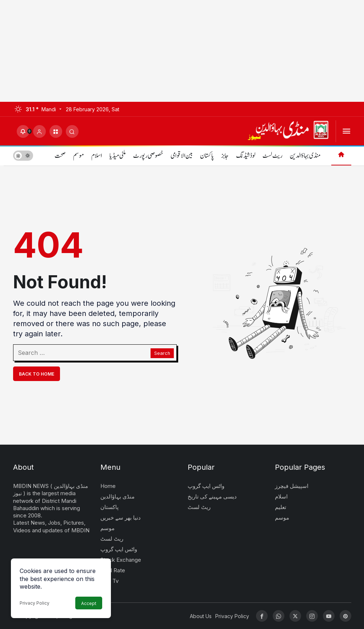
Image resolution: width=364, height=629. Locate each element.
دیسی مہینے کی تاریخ (212, 496)
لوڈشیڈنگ (246, 156)
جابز (225, 156)
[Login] (39, 131)
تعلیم (281, 507)
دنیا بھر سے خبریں (121, 518)
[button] (56, 131)
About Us (201, 616)
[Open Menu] (346, 131)
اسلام (97, 156)
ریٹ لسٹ (273, 156)
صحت (60, 156)
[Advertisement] (182, 51)
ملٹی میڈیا (118, 156)
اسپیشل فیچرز (292, 486)
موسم (79, 156)
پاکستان (207, 156)
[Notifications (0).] (23, 131)
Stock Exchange (121, 560)
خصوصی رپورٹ (148, 156)
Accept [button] (89, 603)
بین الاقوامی (182, 156)
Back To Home (37, 374)
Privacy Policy (35, 603)
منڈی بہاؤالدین (305, 156)
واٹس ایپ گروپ (119, 549)
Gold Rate (113, 570)
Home (108, 486)
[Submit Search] (72, 131)
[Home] (341, 155)
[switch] (23, 155)
